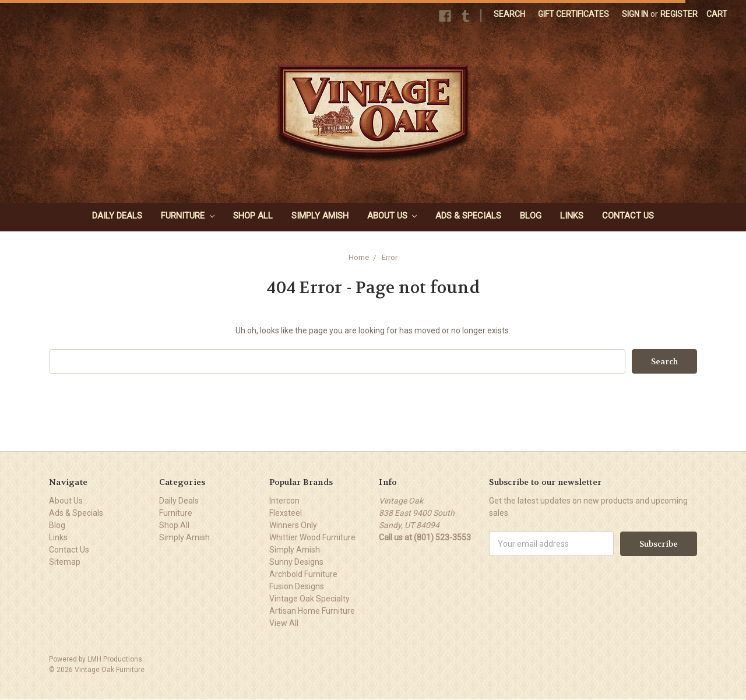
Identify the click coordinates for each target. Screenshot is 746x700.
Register (679, 14)
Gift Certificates (573, 14)
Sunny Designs (296, 562)
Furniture (188, 216)
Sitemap (65, 562)
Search (509, 14)
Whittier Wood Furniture (312, 537)
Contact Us (628, 216)
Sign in (635, 14)
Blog (531, 216)
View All (284, 623)
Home (359, 257)
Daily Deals (117, 216)
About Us (392, 216)
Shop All (253, 216)
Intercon (284, 501)
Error (390, 257)
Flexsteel (286, 513)
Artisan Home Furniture (312, 611)
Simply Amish (320, 216)
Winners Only (293, 525)
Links (572, 216)
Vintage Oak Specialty (309, 599)
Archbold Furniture (303, 574)
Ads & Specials (468, 216)
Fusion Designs (297, 586)
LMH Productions (115, 659)
